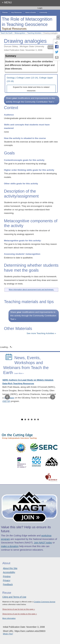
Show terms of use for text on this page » (19, 609)
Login (40, 8)
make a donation (10, 546)
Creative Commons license (45, 602)
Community (43, 12)
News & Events (31, 12)
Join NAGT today (43, 543)
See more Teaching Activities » (41, 333)
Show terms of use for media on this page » (20, 614)
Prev (7, 397)
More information (9, 618)
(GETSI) (6, 401)
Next (53, 397)
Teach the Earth (7, 33)
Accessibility (9, 572)
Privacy (7, 580)
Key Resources (16, 12)
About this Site (10, 568)
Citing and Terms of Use (14, 597)
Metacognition (20, 33)
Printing (7, 576)
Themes (5, 12)
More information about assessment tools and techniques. (31, 290)
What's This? (8, 634)
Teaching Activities (34, 33)
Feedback (8, 584)
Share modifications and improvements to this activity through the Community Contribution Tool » (30, 100)
